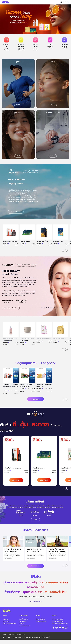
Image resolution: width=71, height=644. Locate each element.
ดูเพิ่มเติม (18, 105)
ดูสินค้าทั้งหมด (36, 399)
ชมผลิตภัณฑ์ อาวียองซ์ (11, 308)
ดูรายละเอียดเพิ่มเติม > (35, 602)
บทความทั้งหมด (35, 566)
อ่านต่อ (35, 520)
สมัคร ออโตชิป (16, 480)
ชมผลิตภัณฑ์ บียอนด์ (16, 212)
